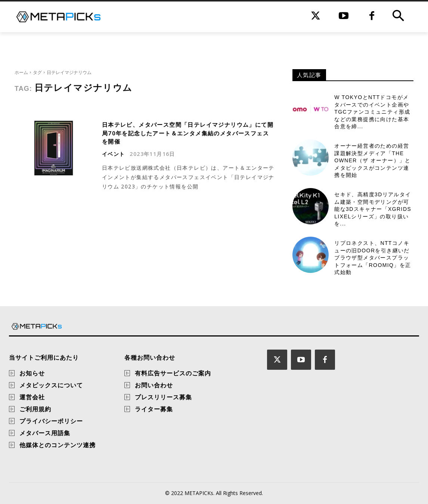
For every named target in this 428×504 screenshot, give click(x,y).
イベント (114, 154)
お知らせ (32, 373)
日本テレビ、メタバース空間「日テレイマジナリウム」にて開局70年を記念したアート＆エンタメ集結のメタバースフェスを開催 (187, 133)
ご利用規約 (35, 409)
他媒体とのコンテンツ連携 (58, 445)
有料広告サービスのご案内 (173, 373)
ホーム (21, 72)
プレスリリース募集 (163, 397)
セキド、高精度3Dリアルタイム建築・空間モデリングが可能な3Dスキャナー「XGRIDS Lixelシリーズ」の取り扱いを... (373, 209)
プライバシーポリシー (51, 421)
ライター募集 (154, 409)
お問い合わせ (154, 385)
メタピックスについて (51, 385)
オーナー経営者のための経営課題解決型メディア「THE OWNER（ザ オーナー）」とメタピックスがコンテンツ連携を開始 (373, 160)
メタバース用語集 (45, 433)
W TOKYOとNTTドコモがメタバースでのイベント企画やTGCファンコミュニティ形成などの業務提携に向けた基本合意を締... (372, 112)
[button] (398, 17)
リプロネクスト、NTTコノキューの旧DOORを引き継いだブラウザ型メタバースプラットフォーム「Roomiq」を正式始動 (373, 258)
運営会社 (32, 397)
